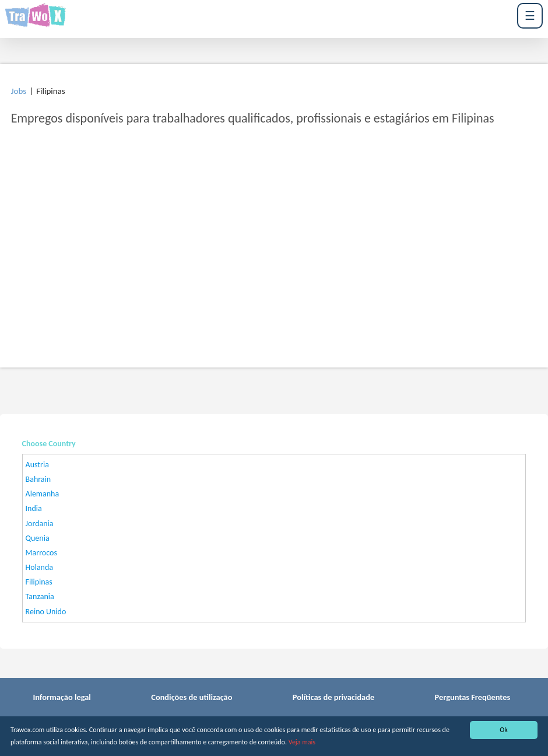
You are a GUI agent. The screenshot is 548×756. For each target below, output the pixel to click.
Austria (37, 465)
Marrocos (41, 553)
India (34, 508)
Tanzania (40, 596)
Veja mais (302, 742)
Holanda (39, 567)
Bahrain (38, 479)
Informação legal (62, 697)
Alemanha (43, 494)
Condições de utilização (192, 697)
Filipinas (39, 582)
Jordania (40, 524)
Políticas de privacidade (333, 697)
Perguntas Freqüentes (473, 697)
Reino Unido (46, 612)
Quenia (38, 538)
